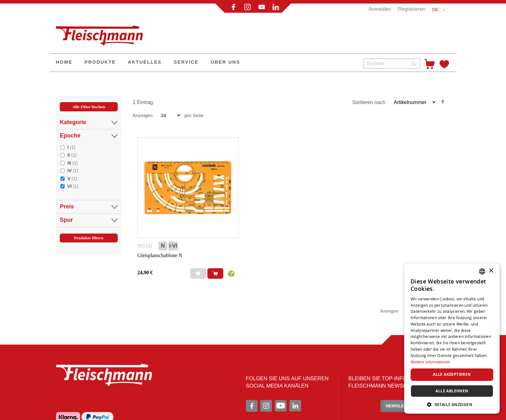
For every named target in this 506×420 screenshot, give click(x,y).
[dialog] (452, 339)
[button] (439, 10)
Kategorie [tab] (89, 122)
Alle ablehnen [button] (452, 391)
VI (73, 186)
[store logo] (102, 33)
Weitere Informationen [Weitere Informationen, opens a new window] (430, 362)
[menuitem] (64, 63)
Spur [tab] (89, 220)
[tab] (89, 179)
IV (73, 170)
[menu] (204, 63)
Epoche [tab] (89, 136)
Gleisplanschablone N (160, 255)
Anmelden (380, 9)
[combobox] (392, 64)
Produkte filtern (89, 238)
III (73, 163)
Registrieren (412, 9)
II (72, 155)
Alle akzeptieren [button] (452, 374)
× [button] (491, 271)
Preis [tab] (89, 207)
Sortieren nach (369, 102)
